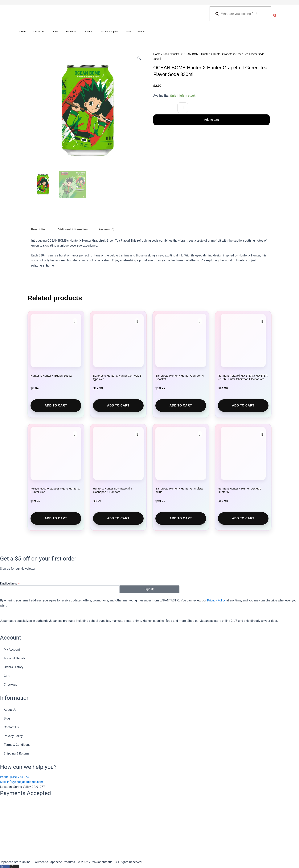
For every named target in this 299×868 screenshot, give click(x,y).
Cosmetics (39, 32)
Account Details (14, 658)
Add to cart (211, 120)
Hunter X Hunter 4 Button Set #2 (51, 376)
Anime (22, 32)
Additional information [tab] (73, 229)
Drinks (176, 54)
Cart (7, 676)
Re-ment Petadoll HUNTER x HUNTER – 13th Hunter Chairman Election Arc (243, 378)
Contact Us (11, 727)
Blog (7, 719)
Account (141, 32)
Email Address (9, 584)
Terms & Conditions (17, 745)
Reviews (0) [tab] (108, 229)
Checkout (10, 685)
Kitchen (89, 32)
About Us (10, 710)
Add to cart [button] (56, 406)
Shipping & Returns (17, 754)
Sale (129, 32)
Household (72, 32)
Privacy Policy (217, 601)
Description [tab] (39, 229)
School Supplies (110, 32)
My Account (12, 650)
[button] (139, 58)
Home (157, 54)
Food (55, 32)
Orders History (14, 667)
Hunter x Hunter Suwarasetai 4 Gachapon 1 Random (113, 490)
